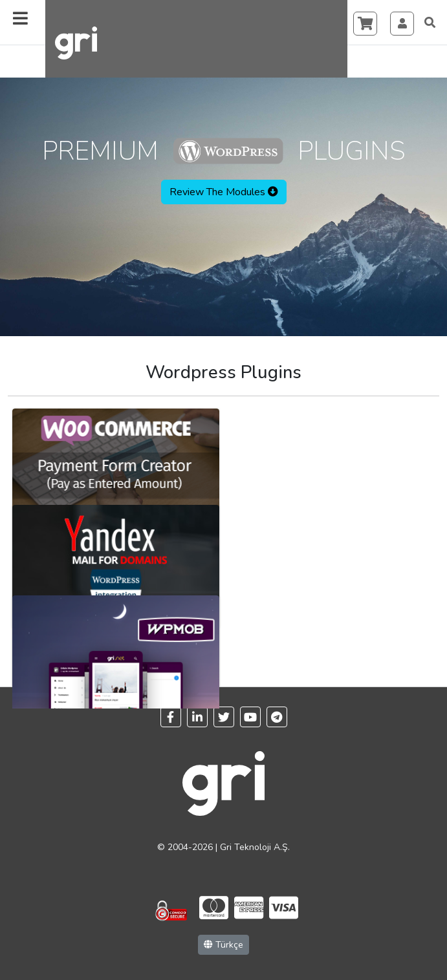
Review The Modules (224, 192)
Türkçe (223, 945)
